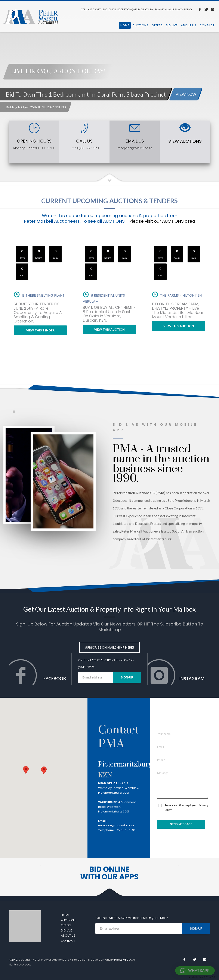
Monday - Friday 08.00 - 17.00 (34, 148)
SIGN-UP (127, 677)
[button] (44, 774)
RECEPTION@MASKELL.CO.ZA (135, 9)
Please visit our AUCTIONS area (162, 221)
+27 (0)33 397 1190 (84, 148)
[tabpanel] (109, 63)
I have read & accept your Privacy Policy (186, 808)
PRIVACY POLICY (183, 9)
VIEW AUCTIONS (185, 141)
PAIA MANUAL (163, 9)
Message (163, 773)
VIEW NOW (186, 94)
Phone (161, 760)
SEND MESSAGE (181, 824)
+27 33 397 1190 (98, 9)
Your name (164, 734)
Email (161, 747)
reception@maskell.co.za (135, 148)
